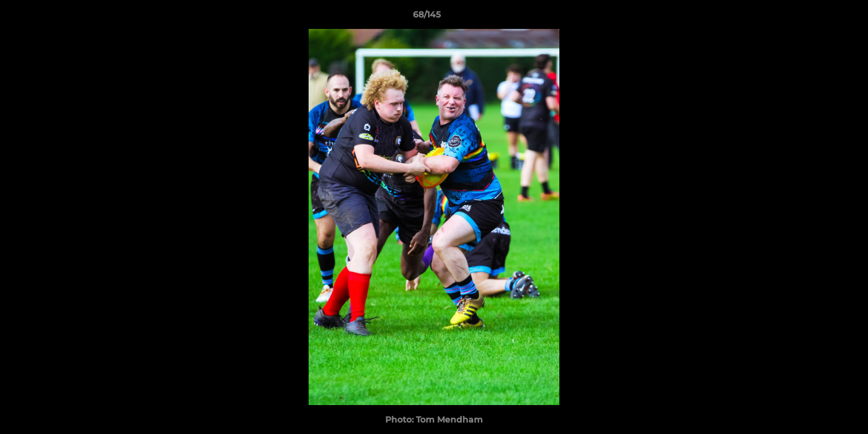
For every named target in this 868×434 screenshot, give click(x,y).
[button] (817, 17)
